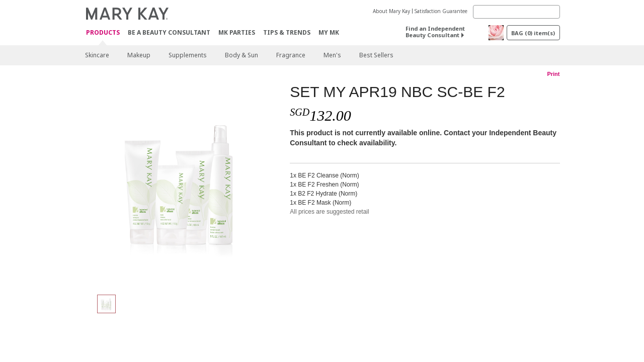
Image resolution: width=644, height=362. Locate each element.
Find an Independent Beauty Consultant (435, 32)
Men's (332, 55)
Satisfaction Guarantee (441, 11)
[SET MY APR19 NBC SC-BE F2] (184, 184)
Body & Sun (242, 55)
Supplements (188, 55)
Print (553, 74)
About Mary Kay (391, 11)
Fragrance (291, 55)
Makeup (139, 55)
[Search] (516, 12)
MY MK (329, 32)
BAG (533, 33)
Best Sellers (376, 55)
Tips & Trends (287, 32)
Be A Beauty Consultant (169, 32)
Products (103, 33)
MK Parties (237, 32)
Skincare (97, 55)
